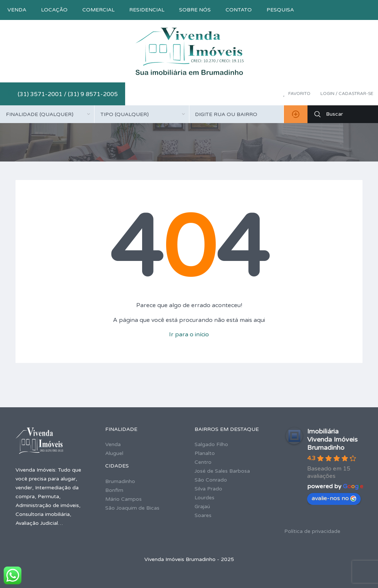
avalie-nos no (334, 498)
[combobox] (47, 114)
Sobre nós (195, 10)
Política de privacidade (312, 531)
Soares (203, 515)
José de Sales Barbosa (222, 471)
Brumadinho (120, 481)
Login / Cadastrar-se (347, 94)
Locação (54, 10)
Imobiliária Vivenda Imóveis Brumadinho (332, 439)
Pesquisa (280, 10)
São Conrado (211, 480)
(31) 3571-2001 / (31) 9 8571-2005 (68, 94)
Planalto (205, 453)
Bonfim (114, 490)
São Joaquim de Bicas (132, 508)
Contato (239, 10)
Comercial (98, 10)
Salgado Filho (211, 444)
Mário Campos (123, 499)
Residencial (147, 10)
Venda (17, 10)
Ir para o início (189, 334)
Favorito (297, 94)
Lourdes (205, 498)
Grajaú (202, 507)
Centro (203, 462)
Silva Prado (208, 489)
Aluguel (114, 453)
